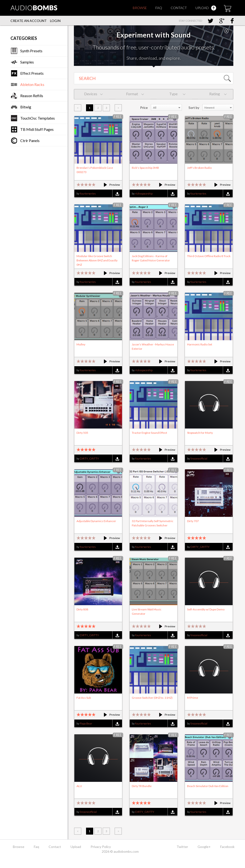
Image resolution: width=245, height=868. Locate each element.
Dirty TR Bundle (142, 786)
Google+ (204, 847)
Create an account (29, 21)
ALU (79, 786)
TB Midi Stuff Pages (37, 129)
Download (117, 194)
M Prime (193, 698)
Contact (179, 8)
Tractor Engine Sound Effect (149, 433)
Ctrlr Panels (30, 140)
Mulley (81, 344)
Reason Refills (32, 96)
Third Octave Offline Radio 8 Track (209, 256)
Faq (159, 8)
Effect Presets (32, 73)
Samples (27, 62)
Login (55, 21)
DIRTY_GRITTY (89, 458)
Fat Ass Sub (84, 698)
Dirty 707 (193, 521)
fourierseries (88, 193)
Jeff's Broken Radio (199, 168)
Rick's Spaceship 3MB (145, 168)
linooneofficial (199, 458)
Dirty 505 (82, 433)
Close (226, 31)
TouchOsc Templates (38, 118)
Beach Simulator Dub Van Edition (208, 786)
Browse (140, 8)
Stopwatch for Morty (200, 433)
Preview (110, 185)
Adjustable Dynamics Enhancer (96, 521)
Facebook (227, 847)
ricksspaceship (144, 193)
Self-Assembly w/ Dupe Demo (206, 609)
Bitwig (26, 107)
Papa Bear (86, 723)
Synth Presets (31, 51)
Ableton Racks (32, 84)
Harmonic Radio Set (200, 344)
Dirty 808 (82, 609)
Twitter (182, 847)
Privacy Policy (101, 847)
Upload (206, 8)
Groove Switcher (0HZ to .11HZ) (152, 698)
